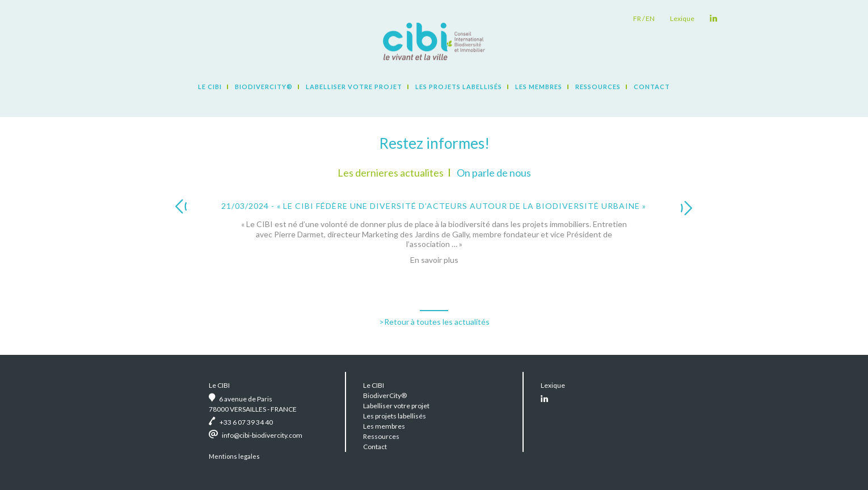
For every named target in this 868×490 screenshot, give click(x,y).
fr (637, 18)
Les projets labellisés (459, 87)
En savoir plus (434, 260)
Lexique (682, 18)
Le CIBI (210, 87)
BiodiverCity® (264, 87)
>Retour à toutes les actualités (434, 322)
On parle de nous (494, 173)
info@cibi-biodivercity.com (262, 435)
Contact (652, 87)
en (650, 18)
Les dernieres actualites (391, 173)
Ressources (598, 87)
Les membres (539, 87)
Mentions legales (234, 456)
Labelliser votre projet (354, 87)
